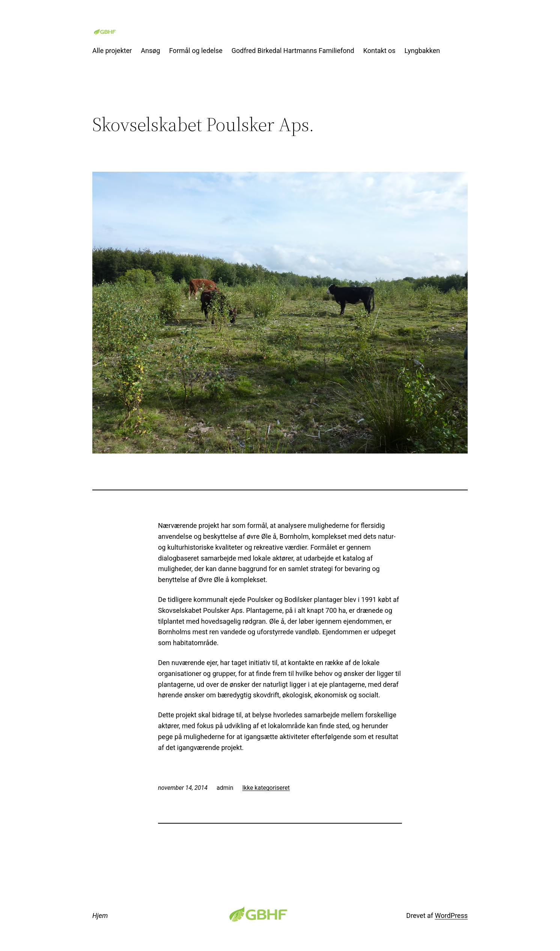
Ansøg (150, 51)
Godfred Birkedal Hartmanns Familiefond (293, 51)
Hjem (100, 915)
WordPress (451, 915)
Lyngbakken (422, 51)
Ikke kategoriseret (266, 788)
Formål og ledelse (196, 51)
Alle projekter (112, 51)
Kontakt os (379, 51)
